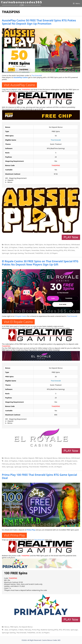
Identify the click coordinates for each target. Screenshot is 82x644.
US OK (46, 253)
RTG (65, 250)
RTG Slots (71, 250)
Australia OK (51, 247)
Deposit (31, 245)
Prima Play (31, 530)
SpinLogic (6, 253)
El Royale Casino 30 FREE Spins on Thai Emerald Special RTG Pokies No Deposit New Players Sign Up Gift (40, 263)
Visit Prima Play (14, 535)
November (35, 250)
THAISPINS (26, 89)
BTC (77, 247)
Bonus (19, 245)
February (5, 464)
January (12, 464)
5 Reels (21, 247)
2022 (6, 247)
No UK (17, 250)
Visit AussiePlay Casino (19, 85)
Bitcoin (7, 245)
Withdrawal (75, 245)
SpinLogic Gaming (17, 253)
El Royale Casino (21, 316)
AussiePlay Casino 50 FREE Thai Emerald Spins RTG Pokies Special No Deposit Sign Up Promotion (39, 22)
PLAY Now (71, 237)
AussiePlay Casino (21, 77)
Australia (42, 247)
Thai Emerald (36, 75)
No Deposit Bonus (51, 245)
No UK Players (25, 250)
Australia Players (63, 247)
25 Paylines (13, 247)
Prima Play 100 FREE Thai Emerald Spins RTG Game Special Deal (39, 476)
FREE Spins (39, 245)
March (4, 250)
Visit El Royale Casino (18, 322)
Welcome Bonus (64, 245)
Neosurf (10, 250)
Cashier (25, 245)
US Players (54, 253)
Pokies (42, 250)
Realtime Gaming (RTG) (54, 250)
